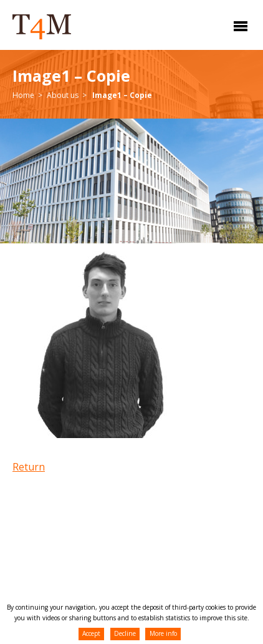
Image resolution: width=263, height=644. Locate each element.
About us (63, 95)
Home (23, 95)
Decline (125, 633)
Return (29, 467)
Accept (91, 633)
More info (163, 633)
